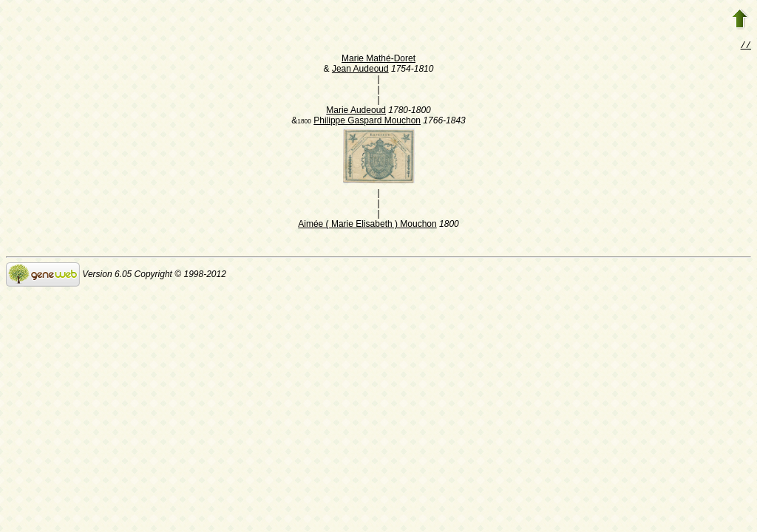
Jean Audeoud (360, 70)
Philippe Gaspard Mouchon (367, 122)
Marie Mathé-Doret (378, 60)
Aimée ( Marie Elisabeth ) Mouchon (367, 225)
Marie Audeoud (356, 112)
